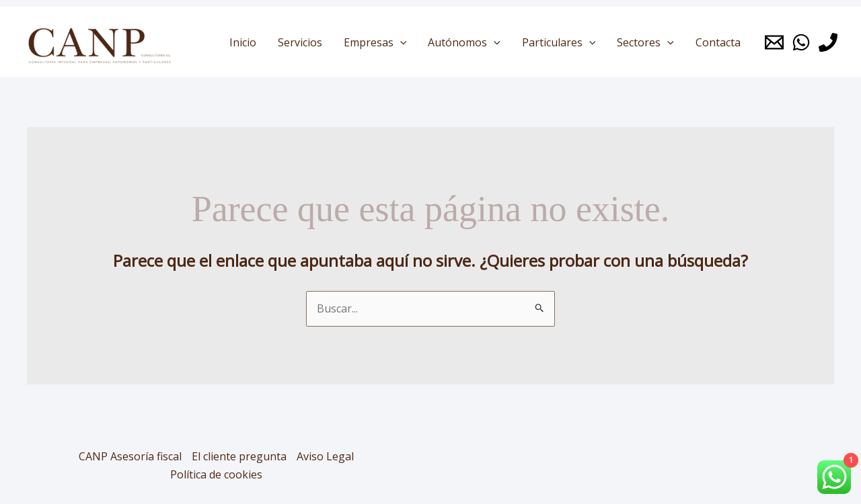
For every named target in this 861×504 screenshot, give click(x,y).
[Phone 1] (828, 42)
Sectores (645, 42)
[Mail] (774, 42)
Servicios (300, 42)
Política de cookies (216, 474)
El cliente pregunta (239, 456)
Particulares (559, 42)
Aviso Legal (325, 456)
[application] (400, 42)
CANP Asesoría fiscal (130, 456)
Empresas (375, 42)
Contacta (718, 42)
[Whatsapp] (801, 42)
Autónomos (464, 42)
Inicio (243, 42)
